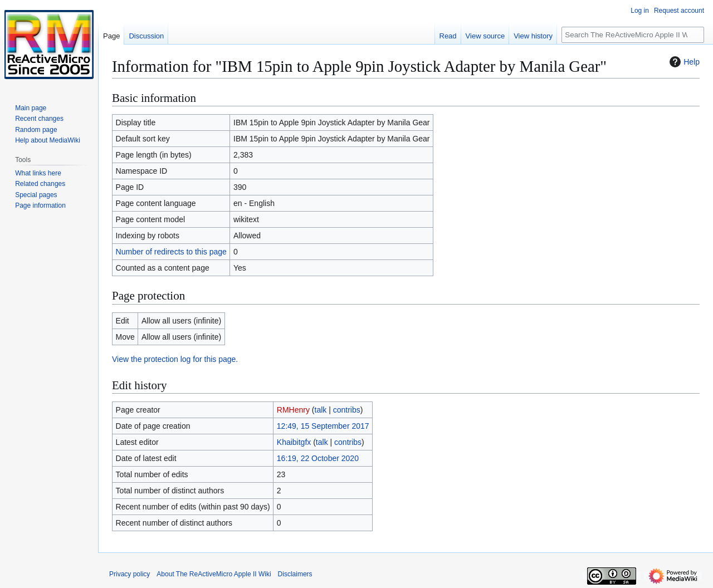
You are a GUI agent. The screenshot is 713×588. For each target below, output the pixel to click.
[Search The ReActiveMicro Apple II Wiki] (633, 35)
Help (683, 62)
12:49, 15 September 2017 (323, 426)
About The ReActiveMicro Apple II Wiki (214, 574)
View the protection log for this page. (175, 359)
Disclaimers (295, 574)
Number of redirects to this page (171, 252)
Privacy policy (130, 574)
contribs (347, 410)
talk (321, 410)
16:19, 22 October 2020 (318, 458)
